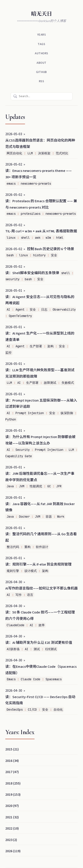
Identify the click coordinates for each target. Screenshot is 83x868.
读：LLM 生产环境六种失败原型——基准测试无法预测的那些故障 (40, 373)
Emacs (11, 679)
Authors (41, 53)
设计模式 (31, 571)
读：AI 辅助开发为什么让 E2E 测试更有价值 (39, 643)
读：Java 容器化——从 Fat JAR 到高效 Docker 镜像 (40, 507)
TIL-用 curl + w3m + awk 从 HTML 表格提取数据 (41, 231)
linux (11, 238)
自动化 (58, 710)
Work (61, 517)
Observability (64, 309)
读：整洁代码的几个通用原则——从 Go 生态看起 (41, 537)
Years (42, 35)
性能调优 (36, 486)
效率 (42, 625)
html (60, 238)
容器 (49, 517)
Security (23, 450)
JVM (22, 486)
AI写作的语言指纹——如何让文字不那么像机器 (41, 588)
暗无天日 (41, 14)
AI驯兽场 (13, 649)
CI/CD (32, 710)
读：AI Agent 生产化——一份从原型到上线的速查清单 (40, 337)
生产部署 (36, 346)
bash (10, 255)
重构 (27, 547)
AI (8, 309)
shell (25, 238)
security (12, 279)
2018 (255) (13, 783)
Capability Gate (19, 456)
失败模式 (68, 383)
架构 (50, 346)
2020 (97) (12, 806)
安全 (54, 255)
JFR (59, 486)
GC (49, 486)
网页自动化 (14, 153)
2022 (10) (12, 828)
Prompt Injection (30, 413)
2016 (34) (12, 761)
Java (10, 486)
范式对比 (62, 153)
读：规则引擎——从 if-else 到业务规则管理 (38, 564)
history (39, 255)
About (41, 63)
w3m (48, 238)
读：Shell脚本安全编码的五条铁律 (32, 273)
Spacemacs (54, 679)
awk (38, 238)
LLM (30, 153)
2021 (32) (12, 817)
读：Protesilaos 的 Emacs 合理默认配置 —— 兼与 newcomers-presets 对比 (41, 204)
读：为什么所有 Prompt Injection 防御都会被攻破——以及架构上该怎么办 (40, 440)
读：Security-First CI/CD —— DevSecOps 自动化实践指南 (40, 700)
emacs (11, 184)
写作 (19, 595)
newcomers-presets (36, 184)
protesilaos (31, 214)
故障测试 (50, 383)
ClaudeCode (15, 625)
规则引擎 (13, 571)
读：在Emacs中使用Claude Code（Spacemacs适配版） (41, 670)
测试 (37, 649)
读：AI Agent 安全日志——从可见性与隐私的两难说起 (40, 300)
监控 (8, 353)
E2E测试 (51, 649)
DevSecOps (15, 710)
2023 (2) (11, 840)
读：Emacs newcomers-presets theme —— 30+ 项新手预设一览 (39, 174)
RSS (42, 81)
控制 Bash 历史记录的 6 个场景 (51, 249)
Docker (24, 517)
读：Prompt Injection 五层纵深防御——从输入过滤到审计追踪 (41, 404)
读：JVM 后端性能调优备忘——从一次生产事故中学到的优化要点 (40, 477)
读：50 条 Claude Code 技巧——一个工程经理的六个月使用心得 (40, 616)
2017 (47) (12, 772)
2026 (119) (13, 851)
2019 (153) (13, 795)
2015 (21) (12, 749)
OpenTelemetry (20, 316)
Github (41, 72)
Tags (41, 44)
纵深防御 (67, 413)
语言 (30, 595)
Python (11, 419)
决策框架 (44, 153)
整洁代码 (13, 547)
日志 (44, 309)
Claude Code (31, 679)
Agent (20, 309)
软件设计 (42, 547)
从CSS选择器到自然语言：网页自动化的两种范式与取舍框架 (40, 144)
